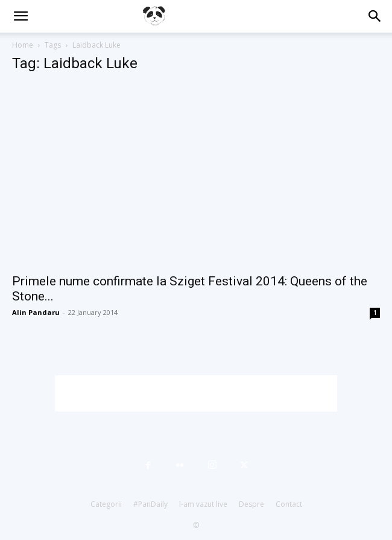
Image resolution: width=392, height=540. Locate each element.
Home (23, 45)
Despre (251, 504)
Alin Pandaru (36, 312)
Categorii (106, 504)
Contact (289, 504)
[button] (21, 16)
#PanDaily (150, 504)
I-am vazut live (203, 504)
